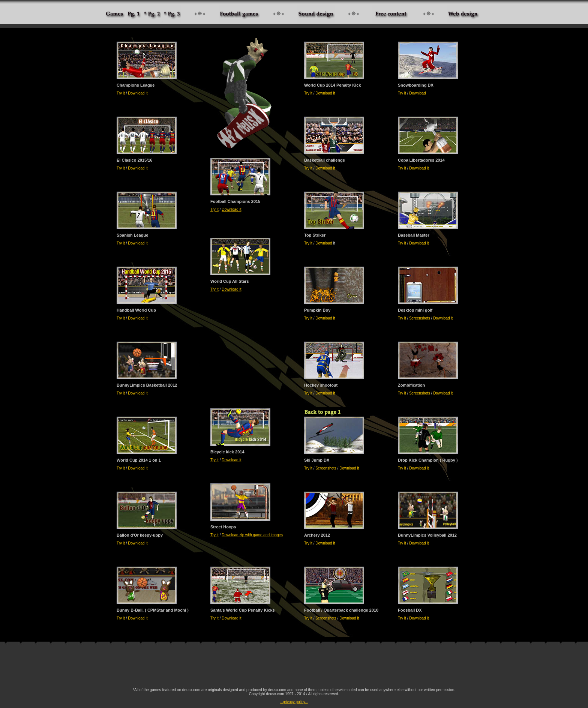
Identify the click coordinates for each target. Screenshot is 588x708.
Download (417, 93)
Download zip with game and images (252, 535)
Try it (121, 93)
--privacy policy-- (294, 702)
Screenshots (420, 318)
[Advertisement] (294, 667)
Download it (138, 93)
